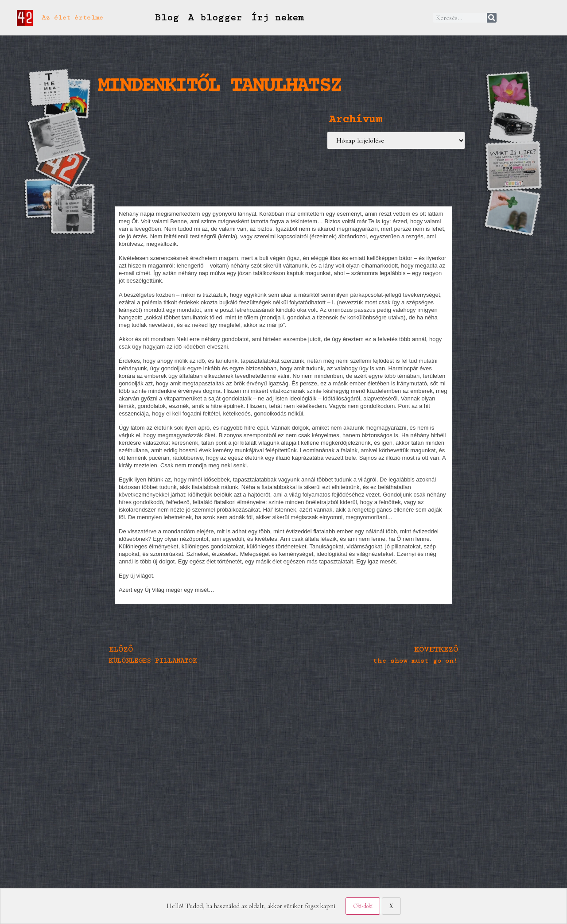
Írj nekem (277, 17)
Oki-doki (363, 906)
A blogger (215, 17)
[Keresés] (492, 18)
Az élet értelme (72, 17)
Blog (167, 17)
